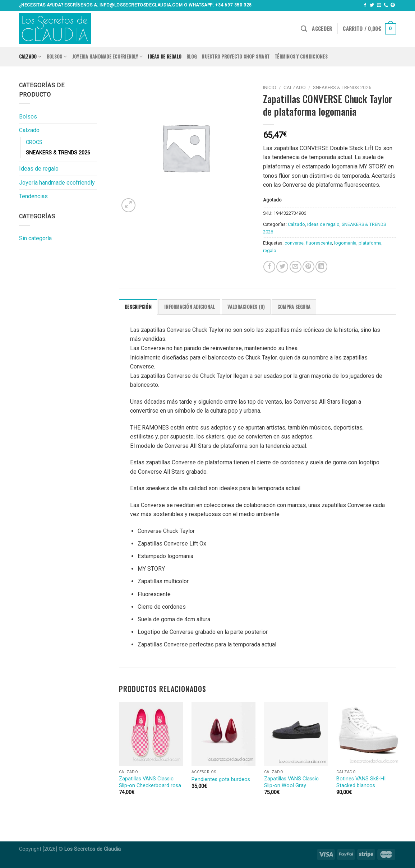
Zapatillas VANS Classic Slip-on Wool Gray (291, 782)
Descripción (138, 307)
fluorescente (319, 243)
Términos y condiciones (301, 57)
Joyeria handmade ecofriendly (108, 57)
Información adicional (189, 307)
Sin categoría (35, 238)
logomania (345, 243)
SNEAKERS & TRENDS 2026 (58, 153)
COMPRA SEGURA (294, 307)
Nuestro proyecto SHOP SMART (236, 57)
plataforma (370, 243)
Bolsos (57, 57)
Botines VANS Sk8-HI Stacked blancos (361, 782)
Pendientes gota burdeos (221, 779)
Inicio (270, 87)
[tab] (138, 307)
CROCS (34, 142)
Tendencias (33, 196)
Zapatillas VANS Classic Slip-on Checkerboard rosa (150, 782)
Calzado (30, 57)
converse (294, 243)
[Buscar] (304, 29)
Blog (192, 57)
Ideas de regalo (165, 57)
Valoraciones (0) (246, 307)
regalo (270, 250)
